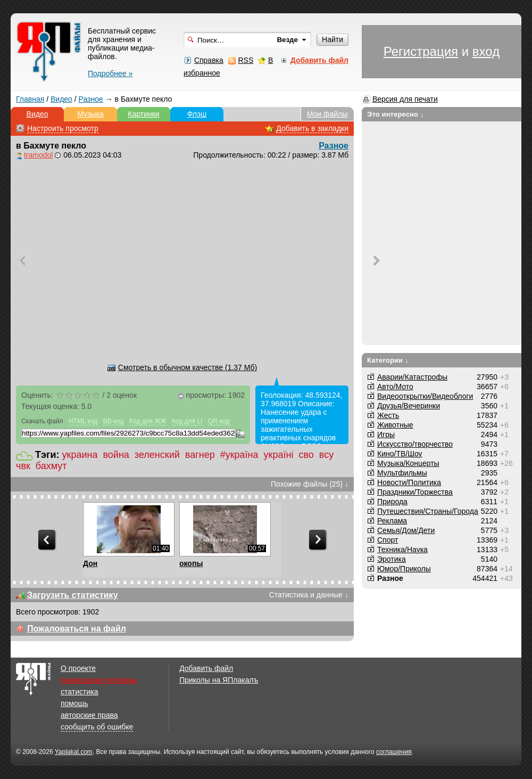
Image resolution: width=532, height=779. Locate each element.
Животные (395, 425)
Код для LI (187, 421)
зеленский (157, 455)
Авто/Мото (395, 387)
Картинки (143, 114)
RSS (246, 60)
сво (306, 455)
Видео (61, 99)
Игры (386, 434)
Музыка (90, 114)
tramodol (38, 155)
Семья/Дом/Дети (406, 530)
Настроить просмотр (63, 128)
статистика (79, 692)
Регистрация (421, 51)
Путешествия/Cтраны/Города (428, 511)
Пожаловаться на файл (77, 629)
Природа (392, 502)
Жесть (388, 415)
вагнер (200, 455)
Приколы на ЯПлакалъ (219, 680)
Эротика (392, 559)
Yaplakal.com (74, 752)
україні (279, 455)
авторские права (89, 715)
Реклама (392, 521)
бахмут (51, 466)
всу (326, 455)
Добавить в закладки (312, 128)
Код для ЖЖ (148, 421)
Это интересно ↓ (396, 114)
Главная (30, 99)
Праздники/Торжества (415, 492)
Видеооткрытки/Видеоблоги (425, 396)
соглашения (394, 752)
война (116, 455)
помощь (74, 703)
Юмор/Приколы (404, 569)
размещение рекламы (99, 680)
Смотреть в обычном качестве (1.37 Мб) (188, 367)
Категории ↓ (388, 360)
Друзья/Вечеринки (409, 406)
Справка (209, 60)
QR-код (219, 421)
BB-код (114, 421)
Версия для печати (405, 99)
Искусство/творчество (415, 444)
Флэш (197, 114)
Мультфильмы (402, 473)
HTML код (83, 421)
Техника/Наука (402, 550)
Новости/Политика (409, 482)
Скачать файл (42, 421)
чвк (23, 466)
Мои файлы (327, 114)
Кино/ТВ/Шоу (400, 454)
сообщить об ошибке (97, 727)
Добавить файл (206, 668)
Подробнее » (110, 73)
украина (80, 455)
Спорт (388, 540)
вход (486, 51)
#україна (239, 455)
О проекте (78, 668)
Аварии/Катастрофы (412, 377)
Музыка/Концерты (408, 463)
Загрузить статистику (73, 595)
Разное (91, 99)
